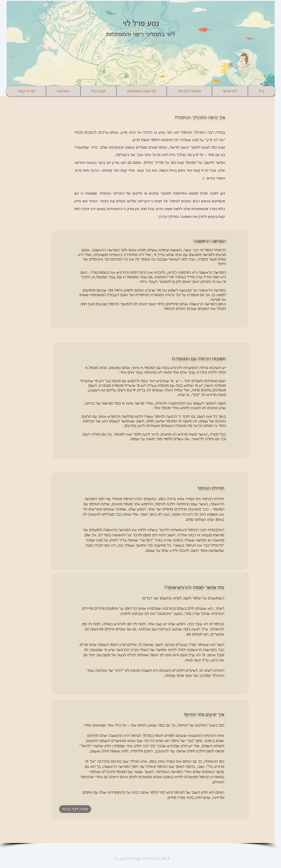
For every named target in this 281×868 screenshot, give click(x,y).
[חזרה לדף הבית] (75, 809)
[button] (63, 91)
